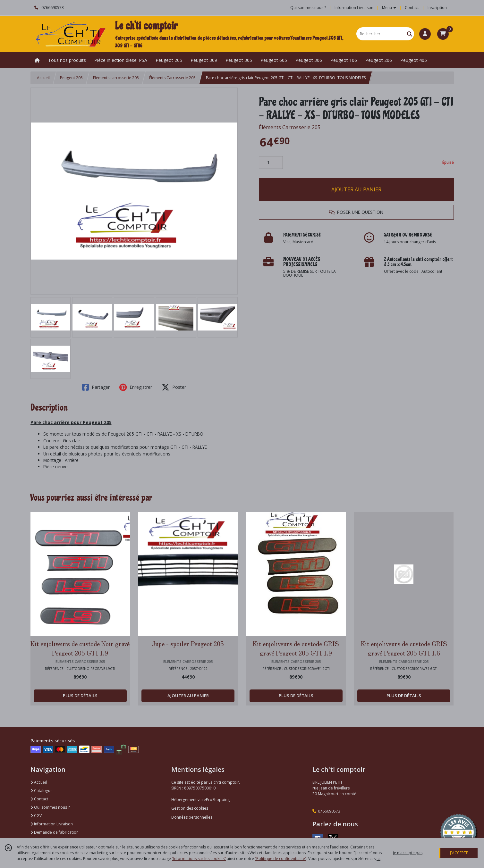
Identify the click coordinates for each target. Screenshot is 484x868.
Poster (174, 387)
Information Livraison (52, 824)
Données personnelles (192, 817)
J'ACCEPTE (459, 853)
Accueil (43, 78)
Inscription (437, 8)
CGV (36, 816)
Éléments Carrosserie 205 (172, 78)
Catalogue (42, 791)
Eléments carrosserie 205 (116, 78)
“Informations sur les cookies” (199, 859)
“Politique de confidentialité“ (281, 859)
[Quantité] (271, 163)
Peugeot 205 (71, 78)
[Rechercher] (410, 34)
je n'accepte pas (408, 853)
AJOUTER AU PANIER (356, 189)
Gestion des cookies (190, 808)
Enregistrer (136, 387)
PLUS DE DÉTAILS (80, 696)
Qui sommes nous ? (50, 807)
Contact (412, 8)
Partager (96, 387)
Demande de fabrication (55, 832)
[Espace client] (425, 34)
